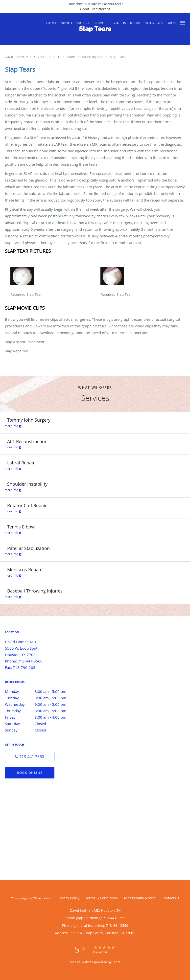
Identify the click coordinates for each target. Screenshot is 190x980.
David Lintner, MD (18, 57)
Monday (41, 691)
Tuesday (41, 698)
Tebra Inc (44, 898)
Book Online (30, 773)
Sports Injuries (93, 57)
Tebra (116, 962)
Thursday (41, 711)
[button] (182, 23)
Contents (45, 57)
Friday (41, 717)
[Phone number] (30, 756)
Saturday (41, 724)
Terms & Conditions (102, 898)
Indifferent (101, 9)
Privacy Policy (68, 898)
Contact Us (170, 898)
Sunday (41, 730)
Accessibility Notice (140, 898)
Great (85, 9)
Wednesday (41, 704)
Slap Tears (117, 57)
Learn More (67, 57)
